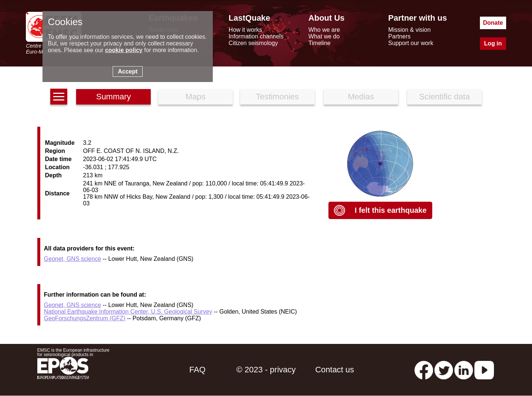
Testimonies (277, 97)
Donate (493, 23)
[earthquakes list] (59, 97)
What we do (324, 36)
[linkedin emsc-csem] (464, 370)
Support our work (411, 43)
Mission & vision (410, 30)
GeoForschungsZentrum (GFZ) (85, 318)
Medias (361, 97)
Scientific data (445, 97)
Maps (195, 97)
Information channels (256, 36)
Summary (113, 97)
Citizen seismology (253, 43)
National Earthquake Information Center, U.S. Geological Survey (128, 312)
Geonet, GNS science (73, 259)
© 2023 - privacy (266, 370)
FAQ (197, 370)
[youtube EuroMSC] (484, 370)
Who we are (324, 30)
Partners (399, 36)
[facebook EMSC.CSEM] (424, 370)
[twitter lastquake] (444, 370)
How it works (245, 30)
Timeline (320, 43)
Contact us (335, 370)
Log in (493, 43)
